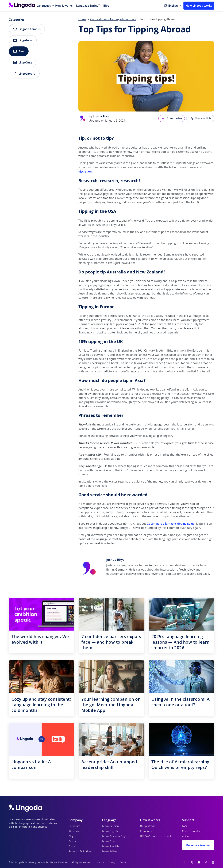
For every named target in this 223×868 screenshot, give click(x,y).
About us (74, 831)
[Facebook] (206, 862)
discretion (85, 172)
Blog (106, 6)
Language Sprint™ (88, 6)
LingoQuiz (22, 62)
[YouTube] (199, 862)
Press (72, 846)
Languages (44, 6)
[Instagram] (213, 862)
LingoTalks (23, 40)
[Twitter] (192, 862)
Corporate (74, 826)
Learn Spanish (110, 846)
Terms (123, 862)
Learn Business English (116, 836)
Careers (73, 841)
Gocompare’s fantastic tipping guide (171, 524)
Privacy (112, 862)
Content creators (192, 831)
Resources (146, 831)
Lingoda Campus (27, 29)
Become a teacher (198, 845)
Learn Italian (109, 851)
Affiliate (187, 836)
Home (82, 19)
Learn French (110, 841)
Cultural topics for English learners (113, 19)
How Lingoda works (199, 6)
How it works (64, 6)
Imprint (101, 862)
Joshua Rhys (101, 116)
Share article (200, 118)
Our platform (148, 826)
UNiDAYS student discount (156, 836)
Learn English (110, 831)
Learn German (110, 826)
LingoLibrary (24, 74)
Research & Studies (80, 851)
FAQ (184, 826)
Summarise (172, 118)
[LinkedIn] (185, 862)
